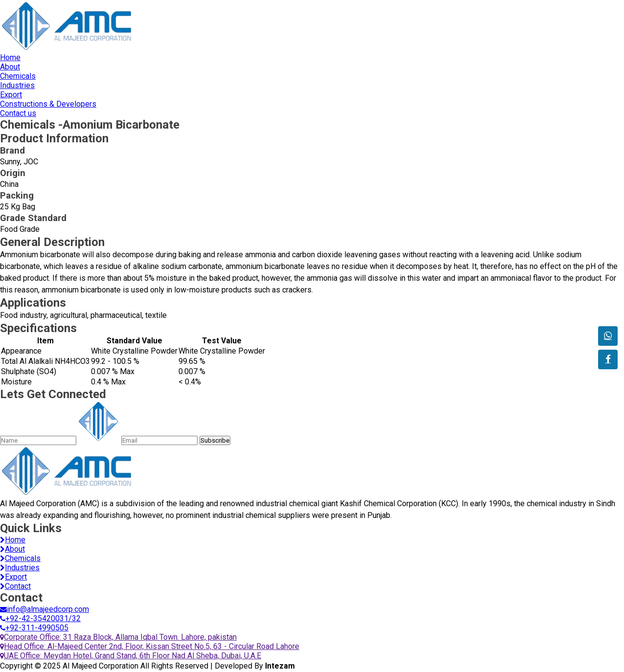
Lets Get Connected (53, 394)
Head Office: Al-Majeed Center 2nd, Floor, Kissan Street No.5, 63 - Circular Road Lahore (150, 646)
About (10, 67)
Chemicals (18, 76)
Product (54, 138)
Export (11, 95)
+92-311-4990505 (34, 628)
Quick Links (31, 528)
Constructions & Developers (48, 104)
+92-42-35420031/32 (40, 618)
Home (10, 57)
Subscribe (215, 440)
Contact (15, 586)
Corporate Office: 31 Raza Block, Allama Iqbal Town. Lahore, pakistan (118, 637)
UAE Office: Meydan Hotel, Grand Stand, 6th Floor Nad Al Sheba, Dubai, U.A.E (131, 656)
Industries (17, 85)
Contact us (18, 113)
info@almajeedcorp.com (45, 609)
